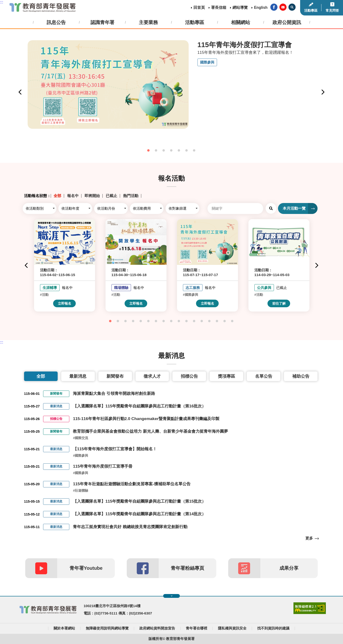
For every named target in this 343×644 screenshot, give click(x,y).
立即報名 (65, 303)
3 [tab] (164, 151)
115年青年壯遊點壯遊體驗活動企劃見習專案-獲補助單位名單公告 (132, 484)
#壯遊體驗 (81, 490)
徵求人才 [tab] (152, 376)
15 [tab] (217, 321)
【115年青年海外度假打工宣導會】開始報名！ (115, 449)
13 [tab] (202, 321)
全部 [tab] (41, 376)
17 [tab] (232, 321)
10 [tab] (179, 321)
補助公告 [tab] (301, 376)
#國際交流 (81, 438)
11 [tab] (187, 321)
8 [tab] (164, 321)
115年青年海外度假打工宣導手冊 (103, 466)
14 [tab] (210, 321)
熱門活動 (131, 196)
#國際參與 (81, 456)
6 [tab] (187, 151)
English (261, 7)
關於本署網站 (64, 628)
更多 (309, 538)
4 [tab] (171, 151)
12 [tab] (194, 321)
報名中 (73, 196)
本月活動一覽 (294, 208)
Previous (20, 92)
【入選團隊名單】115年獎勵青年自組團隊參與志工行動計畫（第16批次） (139, 406)
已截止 (111, 196)
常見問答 (332, 10)
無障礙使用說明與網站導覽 (107, 628)
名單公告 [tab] (264, 376)
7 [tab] (194, 151)
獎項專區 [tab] (227, 376)
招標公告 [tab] (189, 376)
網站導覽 (240, 7)
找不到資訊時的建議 (273, 628)
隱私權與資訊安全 (232, 628)
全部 (57, 196)
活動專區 (311, 10)
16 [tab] (225, 321)
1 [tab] (149, 151)
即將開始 (92, 196)
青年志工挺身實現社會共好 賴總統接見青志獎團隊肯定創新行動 (130, 527)
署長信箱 (219, 7)
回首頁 (199, 7)
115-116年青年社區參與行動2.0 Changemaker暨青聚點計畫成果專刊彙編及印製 (146, 419)
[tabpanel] (171, 84)
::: (2, 2)
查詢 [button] (271, 208)
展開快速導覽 (172, 596)
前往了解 (279, 303)
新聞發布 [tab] (115, 376)
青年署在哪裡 (197, 628)
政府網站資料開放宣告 (157, 628)
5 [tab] (179, 151)
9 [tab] (171, 321)
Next (323, 92)
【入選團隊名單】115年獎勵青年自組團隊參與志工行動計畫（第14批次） (139, 514)
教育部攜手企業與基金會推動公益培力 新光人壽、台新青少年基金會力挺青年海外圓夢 (150, 431)
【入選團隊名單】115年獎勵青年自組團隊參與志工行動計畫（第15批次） (139, 501)
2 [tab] (156, 151)
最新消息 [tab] (78, 376)
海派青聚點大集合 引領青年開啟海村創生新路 (114, 393)
